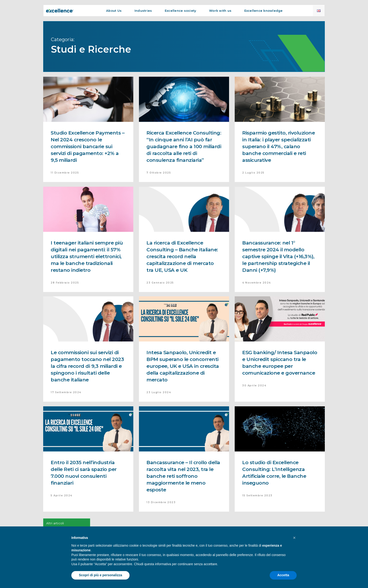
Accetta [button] (283, 575)
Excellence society (181, 11)
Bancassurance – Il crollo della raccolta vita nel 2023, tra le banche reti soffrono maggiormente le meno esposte (183, 476)
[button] (294, 538)
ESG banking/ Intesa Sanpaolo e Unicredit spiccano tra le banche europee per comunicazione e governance (280, 363)
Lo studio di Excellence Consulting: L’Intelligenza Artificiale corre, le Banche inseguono (274, 473)
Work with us (220, 11)
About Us (114, 11)
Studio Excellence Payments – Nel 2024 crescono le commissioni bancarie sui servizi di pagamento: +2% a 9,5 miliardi (88, 156)
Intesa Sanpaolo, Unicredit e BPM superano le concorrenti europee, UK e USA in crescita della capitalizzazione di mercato (183, 366)
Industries (143, 11)
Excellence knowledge (264, 11)
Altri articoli (55, 523)
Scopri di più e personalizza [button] (100, 575)
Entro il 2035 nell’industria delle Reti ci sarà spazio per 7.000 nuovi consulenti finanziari (84, 473)
